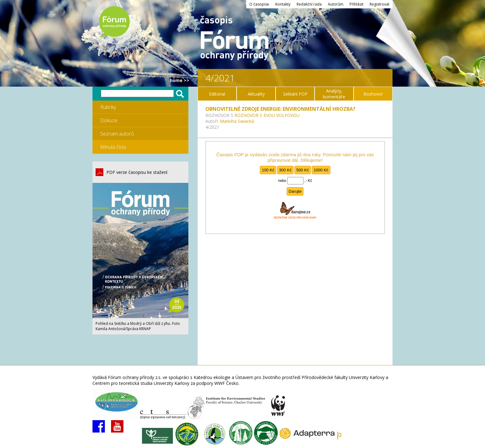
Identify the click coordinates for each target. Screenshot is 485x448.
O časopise (259, 4)
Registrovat (380, 4)
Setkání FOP (295, 94)
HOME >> (180, 80)
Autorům (336, 4)
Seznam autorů (117, 134)
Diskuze (109, 120)
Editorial (217, 94)
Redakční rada (309, 4)
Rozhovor (373, 94)
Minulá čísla (113, 147)
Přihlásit (356, 4)
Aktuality (256, 94)
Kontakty (283, 4)
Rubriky (108, 107)
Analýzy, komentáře (334, 94)
